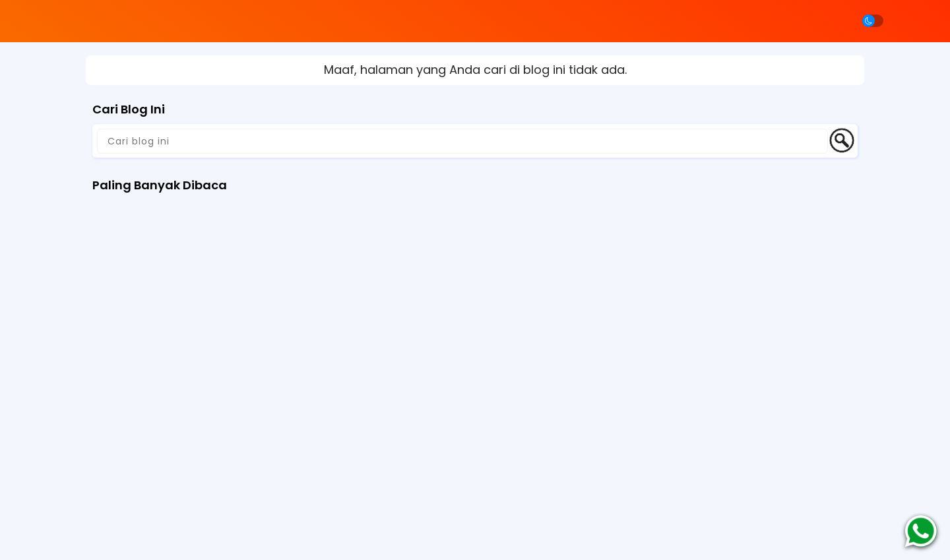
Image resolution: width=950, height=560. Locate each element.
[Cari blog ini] (462, 141)
